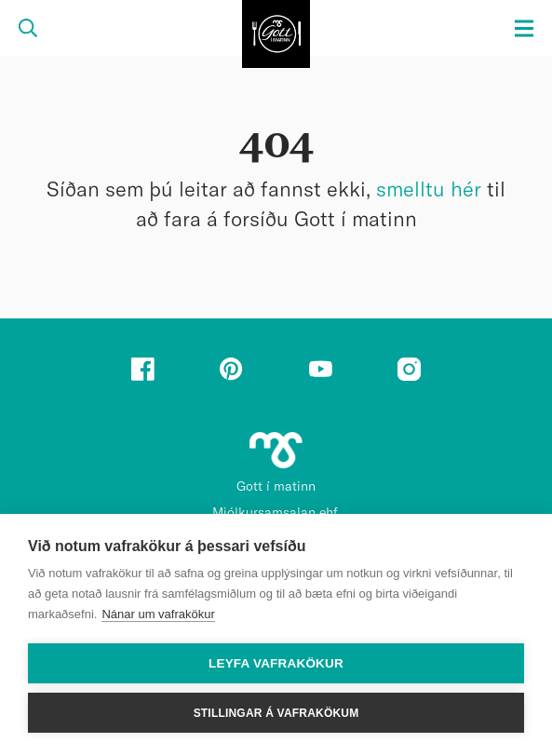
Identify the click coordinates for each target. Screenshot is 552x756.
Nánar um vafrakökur (158, 614)
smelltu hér (429, 190)
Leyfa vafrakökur (276, 663)
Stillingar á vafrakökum (276, 713)
